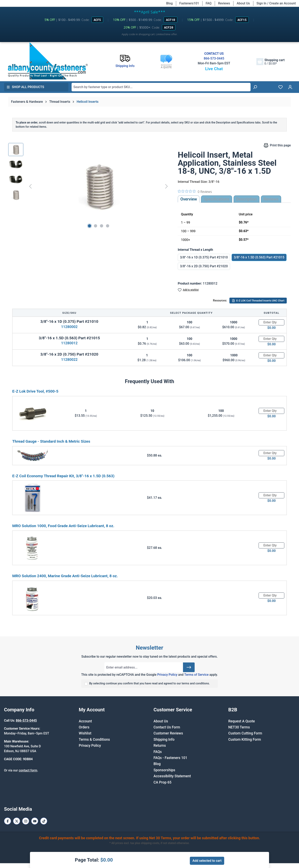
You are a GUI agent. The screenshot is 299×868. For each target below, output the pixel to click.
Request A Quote (241, 721)
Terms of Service (196, 675)
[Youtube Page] (35, 821)
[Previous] (30, 186)
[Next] (166, 186)
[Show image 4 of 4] (108, 226)
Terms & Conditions (94, 739)
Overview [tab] (189, 199)
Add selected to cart (207, 861)
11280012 (69, 343)
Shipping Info (164, 739)
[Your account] (290, 87)
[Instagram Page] (26, 821)
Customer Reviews (168, 733)
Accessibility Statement (172, 776)
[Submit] (189, 667)
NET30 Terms (239, 727)
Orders (84, 727)
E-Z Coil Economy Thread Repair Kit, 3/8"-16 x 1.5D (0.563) (63, 476)
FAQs (158, 752)
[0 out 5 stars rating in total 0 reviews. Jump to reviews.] (195, 191)
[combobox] (161, 87)
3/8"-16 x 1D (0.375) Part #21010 (204, 257)
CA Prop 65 (163, 782)
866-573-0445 (214, 58)
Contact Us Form (167, 727)
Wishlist (85, 733)
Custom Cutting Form (245, 733)
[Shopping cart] (270, 62)
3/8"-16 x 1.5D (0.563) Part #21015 (259, 257)
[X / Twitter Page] (17, 821)
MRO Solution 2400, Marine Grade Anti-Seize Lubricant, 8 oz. (65, 576)
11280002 (69, 327)
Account (85, 721)
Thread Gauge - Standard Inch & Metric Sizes (51, 441)
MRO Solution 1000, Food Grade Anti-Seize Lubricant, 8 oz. (63, 526)
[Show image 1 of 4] (89, 226)
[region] (89, 186)
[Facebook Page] (8, 821)
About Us (243, 3)
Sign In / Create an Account (276, 3)
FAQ (209, 3)
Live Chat (214, 69)
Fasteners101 (189, 3)
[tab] (247, 199)
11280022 (69, 359)
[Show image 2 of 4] (96, 226)
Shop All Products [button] (25, 87)
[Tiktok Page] (44, 821)
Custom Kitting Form (245, 739)
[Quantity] (271, 322)
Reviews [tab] (271, 199)
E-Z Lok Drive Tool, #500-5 (35, 391)
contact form (28, 770)
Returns (160, 746)
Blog (170, 3)
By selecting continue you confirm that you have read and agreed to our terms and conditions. (150, 683)
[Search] (255, 87)
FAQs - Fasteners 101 (171, 758)
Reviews (224, 3)
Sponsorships (164, 770)
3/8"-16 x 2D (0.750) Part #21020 (204, 266)
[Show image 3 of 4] (102, 226)
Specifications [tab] (216, 199)
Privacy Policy (167, 675)
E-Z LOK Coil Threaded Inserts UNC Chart (258, 301)
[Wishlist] (281, 87)
